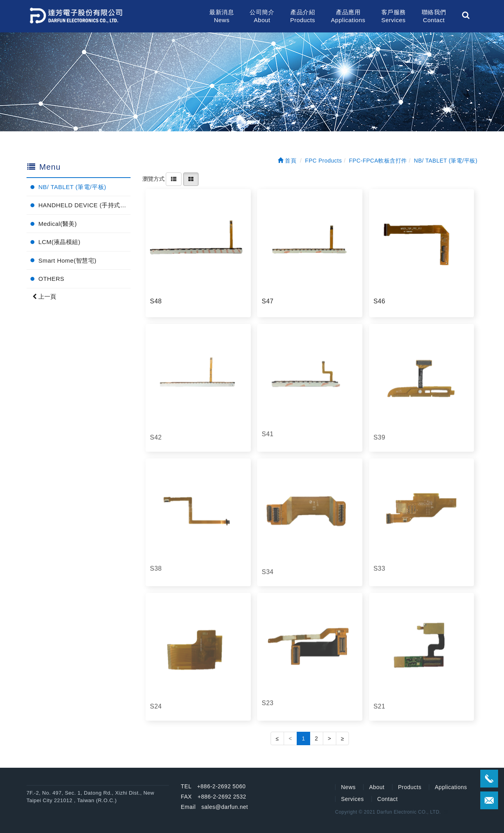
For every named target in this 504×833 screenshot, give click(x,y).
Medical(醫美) (58, 224)
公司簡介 (262, 16)
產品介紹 (302, 16)
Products (410, 787)
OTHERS (51, 279)
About (377, 787)
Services (352, 799)
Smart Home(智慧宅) (67, 260)
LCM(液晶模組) (59, 242)
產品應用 (348, 16)
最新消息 (222, 16)
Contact (388, 799)
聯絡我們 (434, 16)
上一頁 (44, 296)
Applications (451, 787)
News (348, 787)
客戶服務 (394, 16)
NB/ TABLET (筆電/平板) (72, 187)
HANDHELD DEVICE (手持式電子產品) (84, 205)
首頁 (287, 161)
